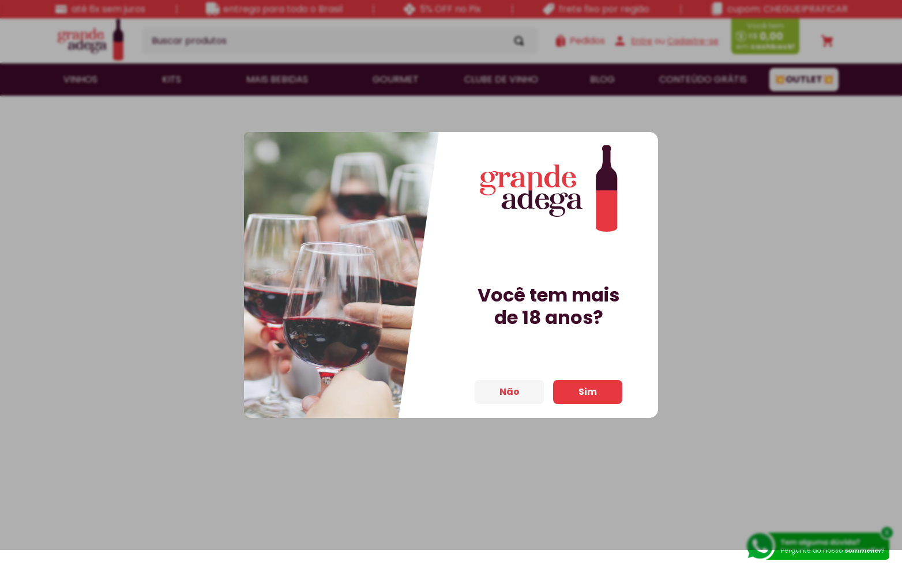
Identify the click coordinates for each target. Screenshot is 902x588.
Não (510, 397)
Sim (588, 397)
